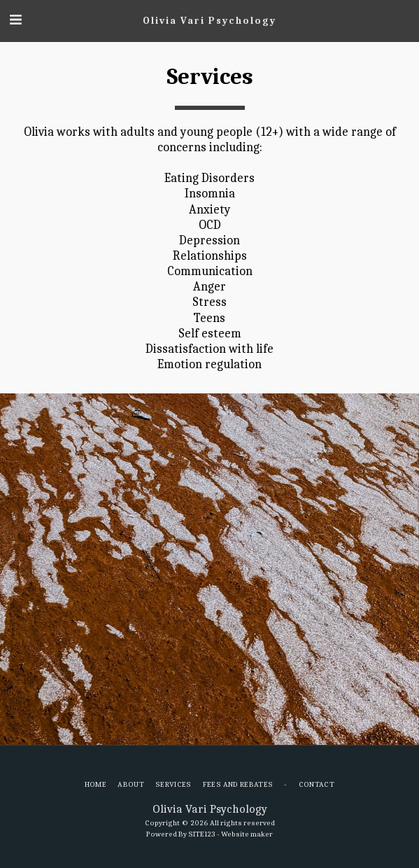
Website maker (247, 834)
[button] (15, 20)
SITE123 (202, 834)
